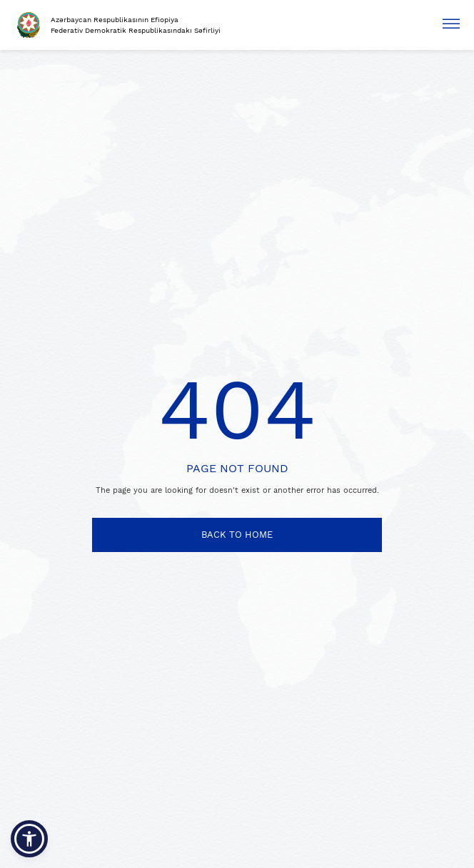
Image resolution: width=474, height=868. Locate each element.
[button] (29, 839)
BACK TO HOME (237, 535)
